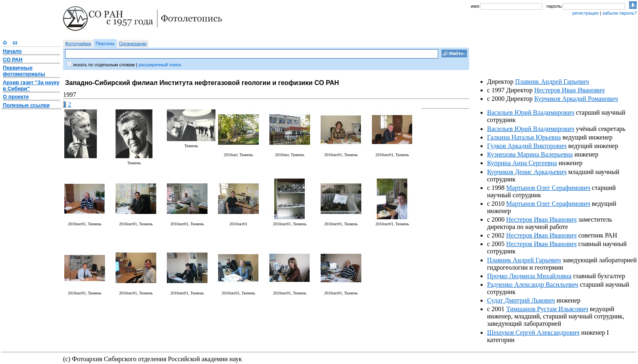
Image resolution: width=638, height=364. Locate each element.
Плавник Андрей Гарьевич (552, 82)
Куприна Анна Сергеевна (522, 163)
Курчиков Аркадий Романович (576, 99)
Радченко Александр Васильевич (533, 284)
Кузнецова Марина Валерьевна (530, 154)
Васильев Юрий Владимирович (531, 112)
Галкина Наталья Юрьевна (524, 137)
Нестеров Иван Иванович (569, 90)
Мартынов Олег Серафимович (548, 188)
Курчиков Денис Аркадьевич (527, 172)
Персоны (105, 44)
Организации (133, 44)
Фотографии (78, 44)
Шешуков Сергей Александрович (533, 332)
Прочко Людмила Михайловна (529, 276)
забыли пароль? (619, 13)
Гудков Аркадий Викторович (527, 146)
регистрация (585, 13)
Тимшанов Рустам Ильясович (547, 309)
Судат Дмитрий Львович (521, 300)
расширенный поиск (159, 65)
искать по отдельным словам (104, 65)
